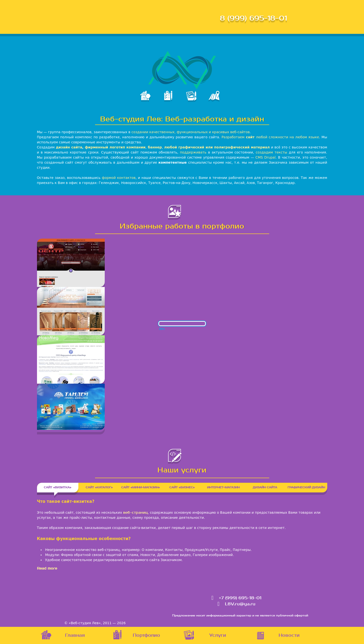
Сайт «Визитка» (61, 487)
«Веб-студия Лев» (85, 623)
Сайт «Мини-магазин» (141, 488)
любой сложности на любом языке (287, 137)
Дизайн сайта (265, 488)
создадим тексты (271, 152)
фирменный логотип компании (115, 147)
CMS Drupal (265, 157)
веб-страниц (135, 513)
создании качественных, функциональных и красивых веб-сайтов (190, 132)
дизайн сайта (69, 147)
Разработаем (238, 137)
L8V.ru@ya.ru (240, 604)
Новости (289, 635)
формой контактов (119, 178)
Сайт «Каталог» (99, 488)
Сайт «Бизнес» (182, 488)
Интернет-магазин (223, 488)
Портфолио (146, 635)
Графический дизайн (306, 488)
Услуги (218, 635)
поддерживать (193, 152)
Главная (75, 635)
